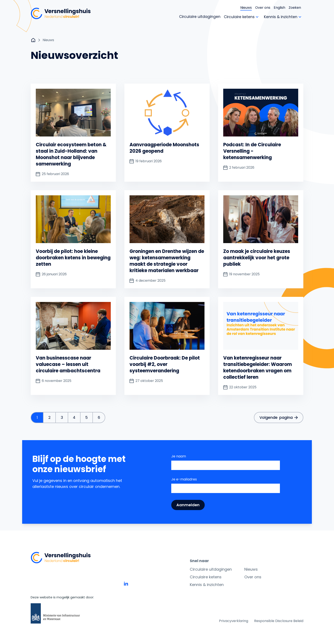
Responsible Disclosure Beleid (279, 621)
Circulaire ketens (206, 577)
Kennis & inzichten (207, 585)
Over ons (263, 8)
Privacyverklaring (234, 621)
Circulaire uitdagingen (211, 569)
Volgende (279, 418)
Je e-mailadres (184, 479)
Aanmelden (188, 505)
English (279, 8)
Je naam (179, 456)
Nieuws (246, 8)
